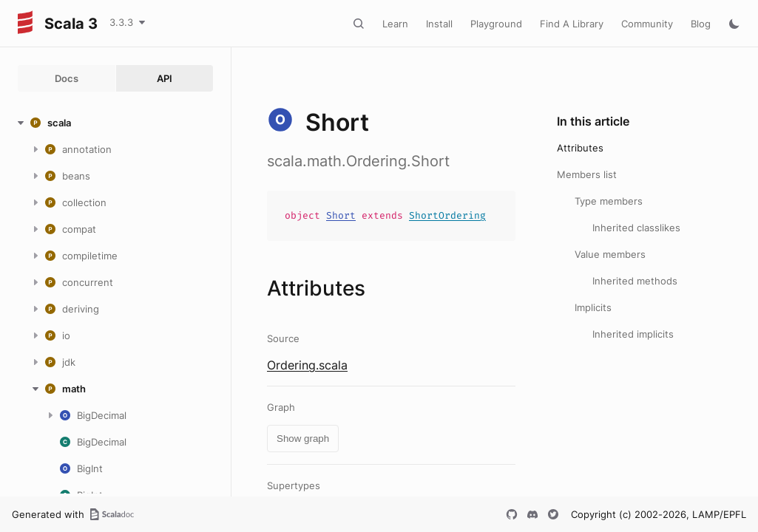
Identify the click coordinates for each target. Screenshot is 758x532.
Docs (67, 78)
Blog (701, 24)
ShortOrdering (447, 215)
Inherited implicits (633, 334)
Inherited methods (635, 281)
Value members (610, 254)
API (165, 78)
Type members (609, 201)
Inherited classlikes (636, 228)
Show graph (303, 439)
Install (439, 24)
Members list (587, 174)
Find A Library (572, 24)
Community (647, 24)
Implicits (593, 307)
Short (341, 215)
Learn (395, 24)
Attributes (580, 148)
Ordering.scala (307, 365)
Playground (496, 24)
